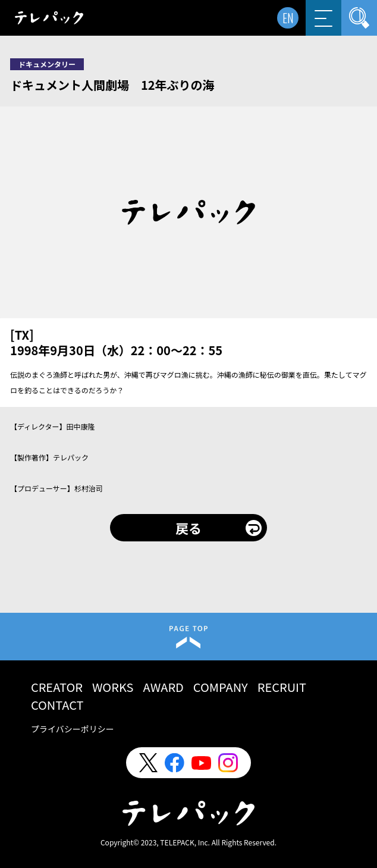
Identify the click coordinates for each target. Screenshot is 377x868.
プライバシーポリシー (73, 729)
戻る (188, 528)
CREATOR (57, 687)
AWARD (164, 687)
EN (288, 18)
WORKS (113, 687)
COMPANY (221, 687)
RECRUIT (282, 687)
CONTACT (57, 705)
